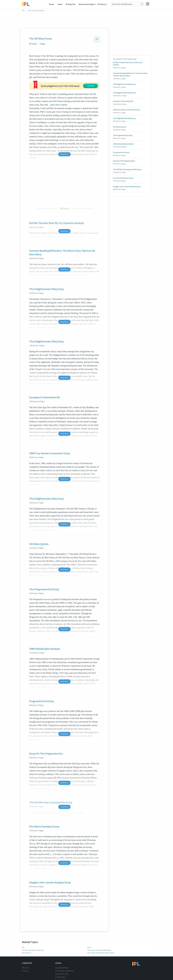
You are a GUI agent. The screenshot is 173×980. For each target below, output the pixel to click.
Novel (89, 934)
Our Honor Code (62, 961)
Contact (25, 957)
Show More (64, 141)
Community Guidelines (64, 957)
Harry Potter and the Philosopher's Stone (101, 939)
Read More (64, 218)
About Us (26, 954)
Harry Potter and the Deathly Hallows (100, 937)
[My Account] (149, 4)
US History (101, 4)
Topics (61, 4)
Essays (53, 4)
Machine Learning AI (87, 4)
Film (23, 934)
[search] (142, 4)
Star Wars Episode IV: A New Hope (33, 937)
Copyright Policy (62, 954)
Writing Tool (71, 4)
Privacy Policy (61, 964)
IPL (23, 11)
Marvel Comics (27, 939)
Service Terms (61, 967)
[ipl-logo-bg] (27, 4)
